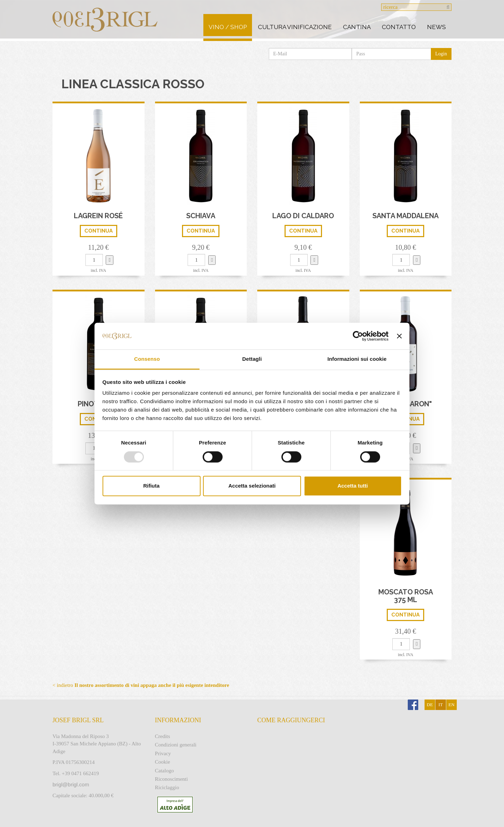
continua (99, 231)
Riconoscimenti (171, 779)
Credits (163, 736)
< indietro (141, 685)
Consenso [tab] (147, 359)
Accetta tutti (353, 486)
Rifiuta (151, 486)
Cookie (163, 762)
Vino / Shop (228, 27)
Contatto (399, 27)
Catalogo (164, 771)
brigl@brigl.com (71, 784)
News (436, 27)
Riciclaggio (167, 787)
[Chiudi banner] (399, 336)
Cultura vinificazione (295, 27)
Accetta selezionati (252, 486)
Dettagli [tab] (252, 359)
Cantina (357, 27)
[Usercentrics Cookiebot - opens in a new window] (358, 336)
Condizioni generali (176, 745)
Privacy (163, 753)
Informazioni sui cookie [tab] (357, 359)
